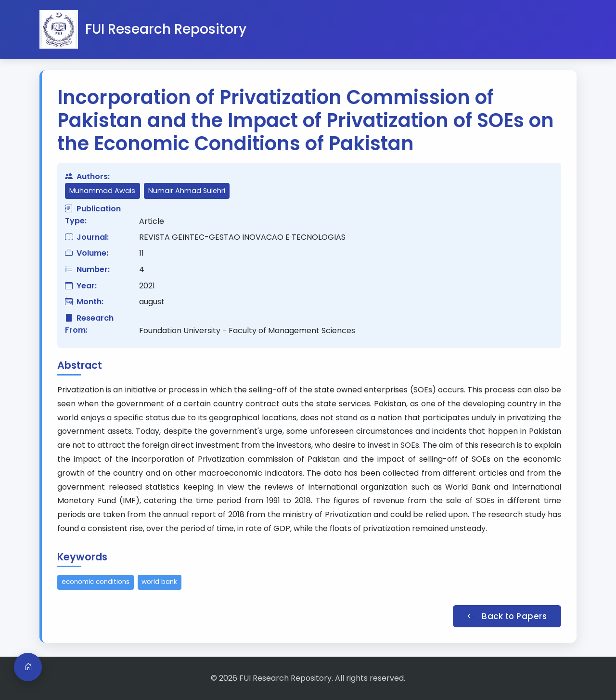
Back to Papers (507, 616)
